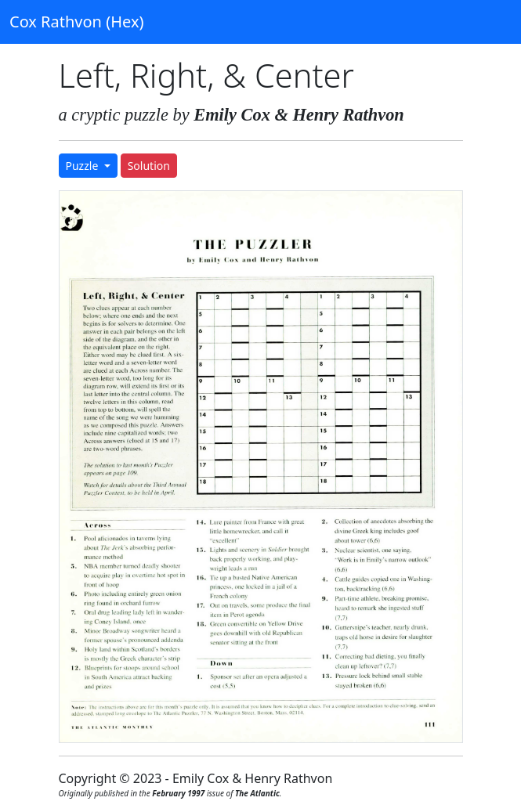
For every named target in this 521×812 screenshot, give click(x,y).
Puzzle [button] (83, 166)
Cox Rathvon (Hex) (76, 22)
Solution (149, 166)
